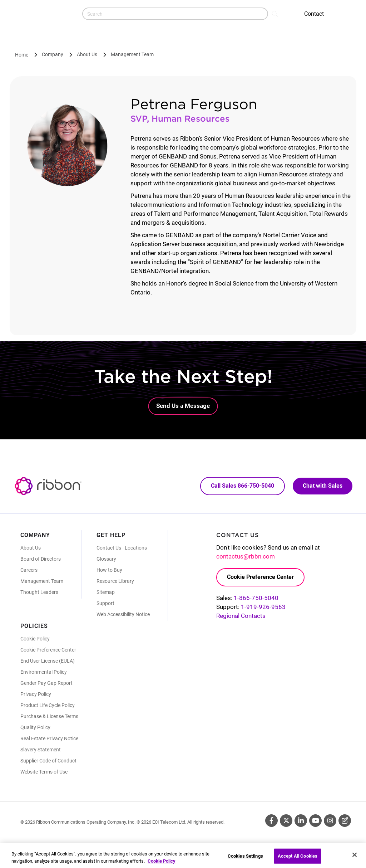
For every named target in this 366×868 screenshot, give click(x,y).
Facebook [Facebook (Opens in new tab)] (271, 821)
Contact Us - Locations (122, 548)
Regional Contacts (241, 616)
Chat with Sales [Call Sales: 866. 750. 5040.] (323, 486)
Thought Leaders (39, 592)
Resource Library (115, 581)
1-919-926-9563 (263, 607)
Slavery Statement (41, 750)
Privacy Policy (36, 694)
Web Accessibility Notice (123, 614)
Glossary (106, 559)
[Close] (355, 859)
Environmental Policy (44, 672)
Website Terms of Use (44, 772)
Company (53, 54)
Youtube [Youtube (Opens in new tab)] (315, 821)
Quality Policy (35, 727)
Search (275, 13)
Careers (29, 570)
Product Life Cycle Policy (48, 705)
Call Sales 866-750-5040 (243, 486)
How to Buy (109, 570)
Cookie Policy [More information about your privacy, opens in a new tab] (162, 865)
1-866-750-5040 (256, 598)
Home (22, 55)
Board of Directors (41, 559)
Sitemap (106, 592)
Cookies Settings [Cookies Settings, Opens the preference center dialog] (245, 860)
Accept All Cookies (298, 860)
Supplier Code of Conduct (48, 761)
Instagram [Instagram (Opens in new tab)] (330, 821)
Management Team (132, 54)
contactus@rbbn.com (246, 556)
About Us (87, 54)
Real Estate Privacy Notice (49, 738)
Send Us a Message (183, 406)
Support (105, 603)
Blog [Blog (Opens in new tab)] (345, 821)
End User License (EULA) (48, 661)
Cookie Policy (35, 639)
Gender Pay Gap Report (46, 683)
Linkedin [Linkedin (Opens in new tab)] (301, 821)
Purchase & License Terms (49, 716)
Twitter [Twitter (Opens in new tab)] (286, 821)
